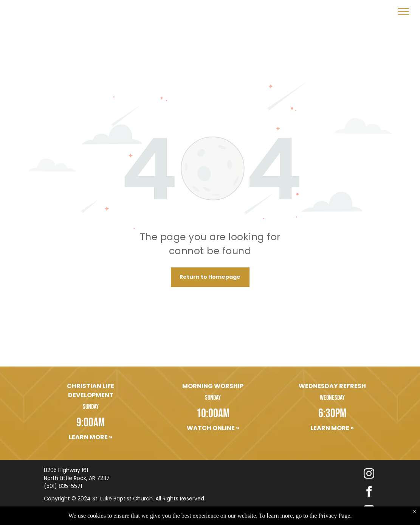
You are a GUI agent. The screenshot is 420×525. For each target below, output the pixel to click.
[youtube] (369, 510)
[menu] (403, 12)
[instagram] (369, 475)
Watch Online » (213, 428)
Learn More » (91, 437)
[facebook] (369, 492)
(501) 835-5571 (63, 486)
